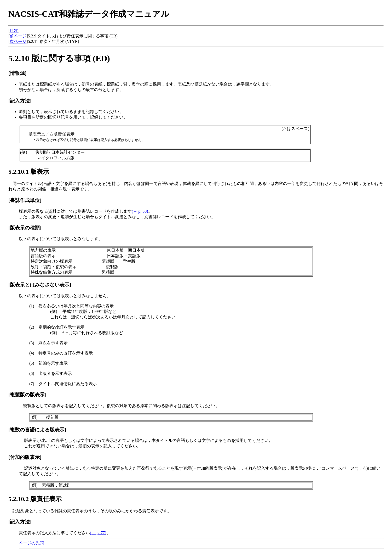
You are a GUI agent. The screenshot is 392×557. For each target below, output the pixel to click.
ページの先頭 (31, 543)
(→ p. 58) (140, 211)
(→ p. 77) (98, 533)
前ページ (18, 36)
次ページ (18, 41)
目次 (14, 30)
